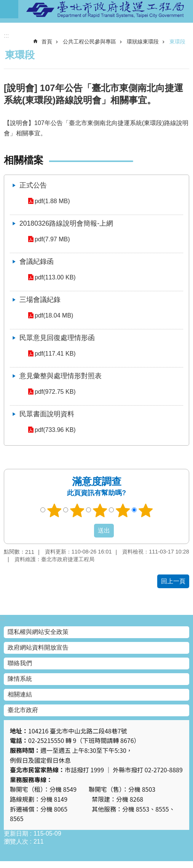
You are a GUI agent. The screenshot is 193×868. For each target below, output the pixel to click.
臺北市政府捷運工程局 (106, 9)
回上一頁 (173, 581)
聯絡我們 (20, 663)
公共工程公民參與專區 (89, 42)
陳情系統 (20, 679)
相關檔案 (24, 160)
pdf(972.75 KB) (55, 392)
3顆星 (100, 510)
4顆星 (123, 510)
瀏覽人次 (16, 842)
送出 (87, 531)
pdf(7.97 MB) (52, 239)
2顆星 (77, 510)
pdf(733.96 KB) (55, 430)
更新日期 (16, 834)
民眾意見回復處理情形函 (57, 338)
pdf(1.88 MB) (52, 201)
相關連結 (20, 694)
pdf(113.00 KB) (55, 277)
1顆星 (54, 510)
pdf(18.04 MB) (54, 315)
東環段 (177, 42)
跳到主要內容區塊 (4, 4)
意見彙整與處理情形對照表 (61, 376)
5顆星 (145, 510)
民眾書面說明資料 (47, 414)
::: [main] (6, 36)
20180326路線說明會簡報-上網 (66, 223)
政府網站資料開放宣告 (38, 647)
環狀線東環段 (143, 42)
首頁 (47, 42)
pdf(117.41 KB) (55, 354)
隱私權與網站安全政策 (38, 632)
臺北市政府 (23, 710)
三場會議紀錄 (40, 300)
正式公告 (33, 185)
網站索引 (9, 9)
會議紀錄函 (37, 262)
